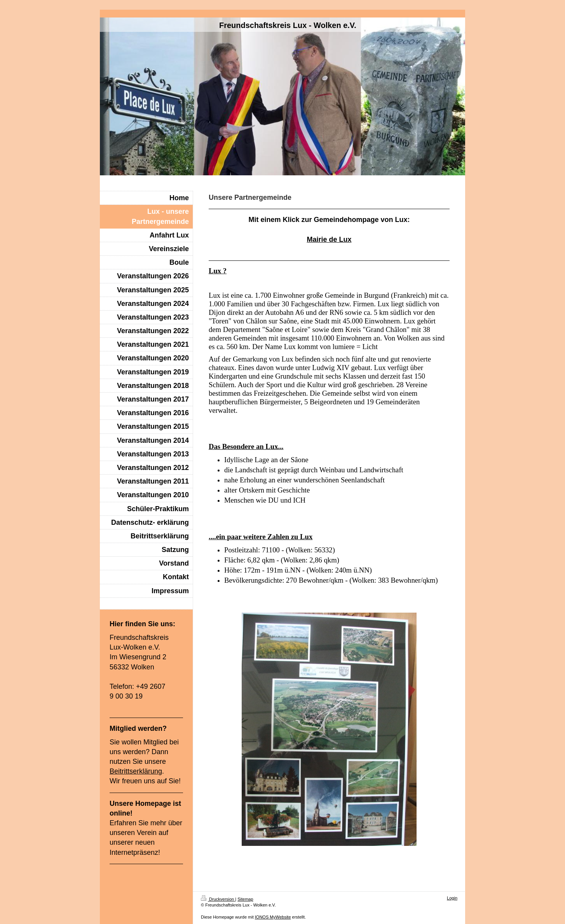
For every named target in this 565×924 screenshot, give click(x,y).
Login (452, 898)
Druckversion (218, 899)
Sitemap (245, 899)
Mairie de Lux (329, 239)
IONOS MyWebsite (273, 917)
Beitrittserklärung (136, 771)
